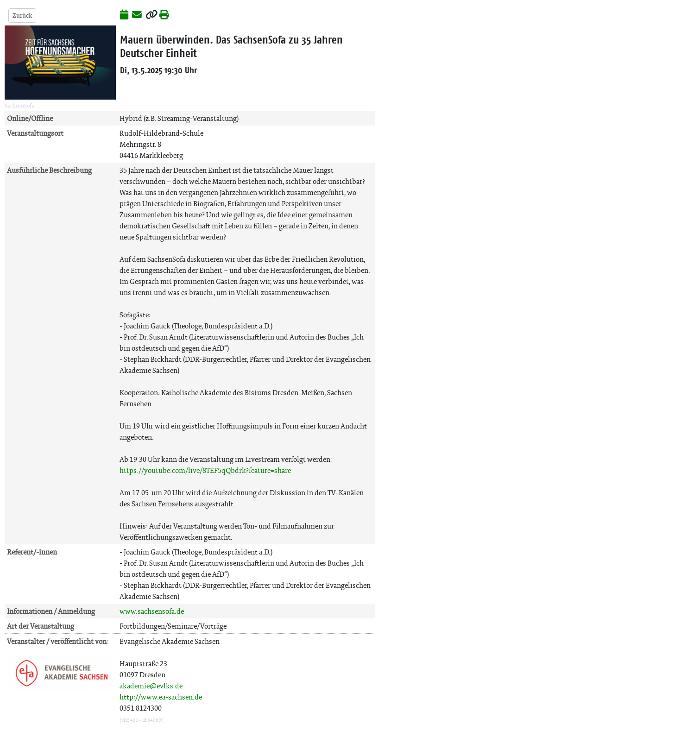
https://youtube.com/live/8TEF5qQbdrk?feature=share (205, 470)
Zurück (22, 16)
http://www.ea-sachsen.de (161, 697)
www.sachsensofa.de (152, 611)
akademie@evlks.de (151, 686)
